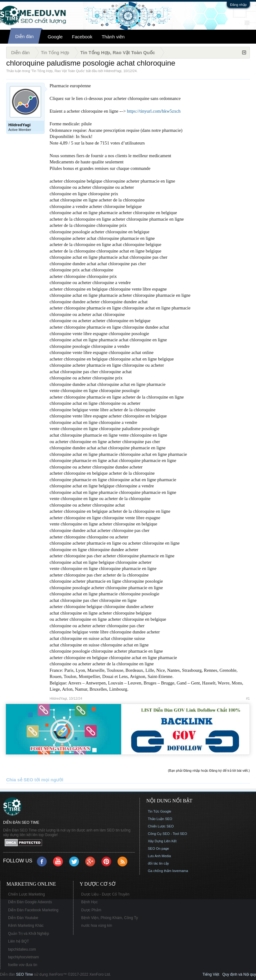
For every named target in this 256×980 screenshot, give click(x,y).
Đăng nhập (238, 5)
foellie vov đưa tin (23, 965)
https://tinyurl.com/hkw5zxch (154, 111)
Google (55, 37)
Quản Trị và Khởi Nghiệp (29, 934)
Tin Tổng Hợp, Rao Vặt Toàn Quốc (58, 71)
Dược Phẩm (91, 910)
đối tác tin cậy (158, 863)
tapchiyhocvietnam (23, 957)
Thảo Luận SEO (160, 819)
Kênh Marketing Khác (26, 926)
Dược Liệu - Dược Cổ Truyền (105, 894)
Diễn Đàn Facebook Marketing (33, 910)
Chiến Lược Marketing (26, 894)
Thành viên (113, 37)
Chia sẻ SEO (20, 780)
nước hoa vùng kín (97, 926)
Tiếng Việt (211, 974)
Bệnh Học (89, 902)
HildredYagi (113, 71)
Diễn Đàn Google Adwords (30, 902)
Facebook (82, 37)
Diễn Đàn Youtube (23, 918)
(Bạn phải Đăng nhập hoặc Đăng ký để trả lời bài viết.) (209, 771)
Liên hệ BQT (19, 941)
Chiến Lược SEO (161, 826)
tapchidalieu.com (22, 949)
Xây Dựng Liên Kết (162, 841)
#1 (248, 698)
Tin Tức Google (159, 811)
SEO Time (25, 974)
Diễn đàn (24, 36)
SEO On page (159, 848)
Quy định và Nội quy (239, 974)
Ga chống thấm (160, 871)
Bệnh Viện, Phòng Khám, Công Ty (110, 918)
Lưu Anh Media (159, 856)
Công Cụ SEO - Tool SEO (168, 834)
